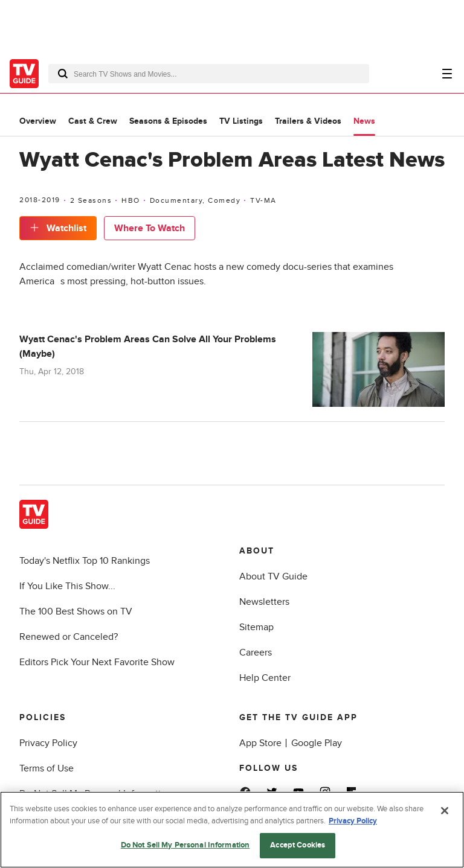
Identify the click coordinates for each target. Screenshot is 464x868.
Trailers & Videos (308, 121)
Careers (256, 653)
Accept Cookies (298, 845)
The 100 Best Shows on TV (76, 611)
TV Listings (241, 121)
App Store (260, 743)
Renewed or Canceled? (69, 637)
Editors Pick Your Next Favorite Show (97, 662)
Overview (38, 121)
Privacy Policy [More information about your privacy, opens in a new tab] (353, 821)
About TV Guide (273, 576)
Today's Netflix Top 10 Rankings (85, 561)
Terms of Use (47, 768)
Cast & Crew (93, 121)
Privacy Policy (48, 743)
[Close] (445, 811)
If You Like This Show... (67, 586)
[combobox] (209, 74)
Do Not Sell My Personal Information (185, 845)
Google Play (317, 743)
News (364, 121)
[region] (232, 830)
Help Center (265, 678)
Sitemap (256, 627)
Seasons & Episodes (168, 121)
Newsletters (264, 602)
